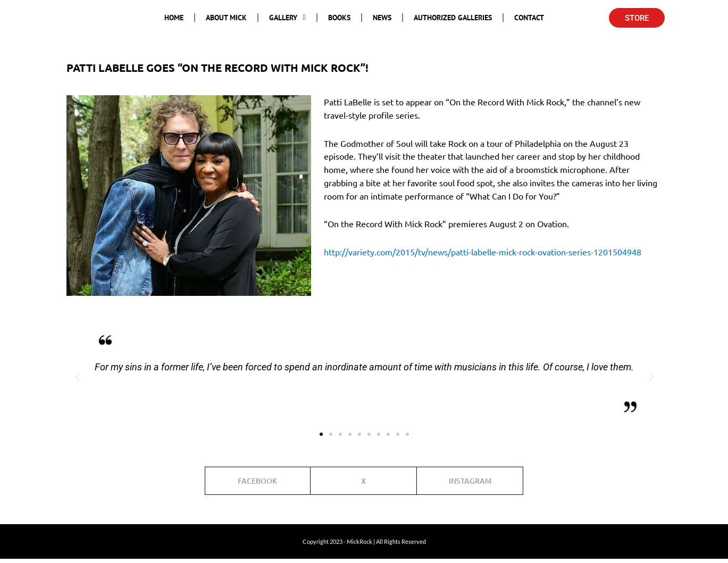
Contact (529, 18)
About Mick (226, 18)
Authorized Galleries (453, 18)
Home (174, 18)
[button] (77, 377)
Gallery (287, 18)
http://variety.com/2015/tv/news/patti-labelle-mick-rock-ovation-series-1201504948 (483, 252)
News (382, 18)
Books (339, 18)
